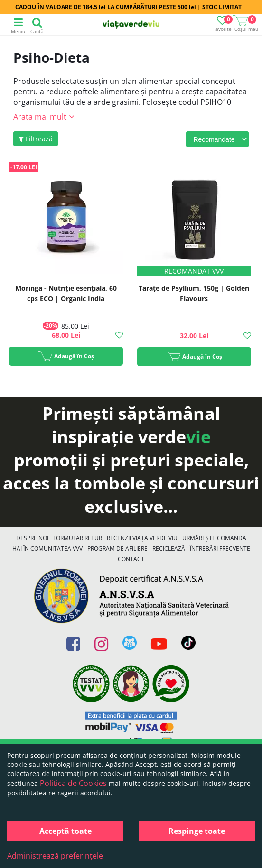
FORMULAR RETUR (78, 538)
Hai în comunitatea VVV (47, 549)
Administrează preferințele (55, 856)
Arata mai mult (40, 117)
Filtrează (36, 139)
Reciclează (169, 549)
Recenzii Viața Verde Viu (142, 538)
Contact (131, 559)
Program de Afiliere (117, 549)
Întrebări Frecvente (220, 549)
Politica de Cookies (73, 783)
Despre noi (32, 538)
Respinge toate (197, 831)
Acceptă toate (65, 831)
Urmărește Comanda (214, 538)
